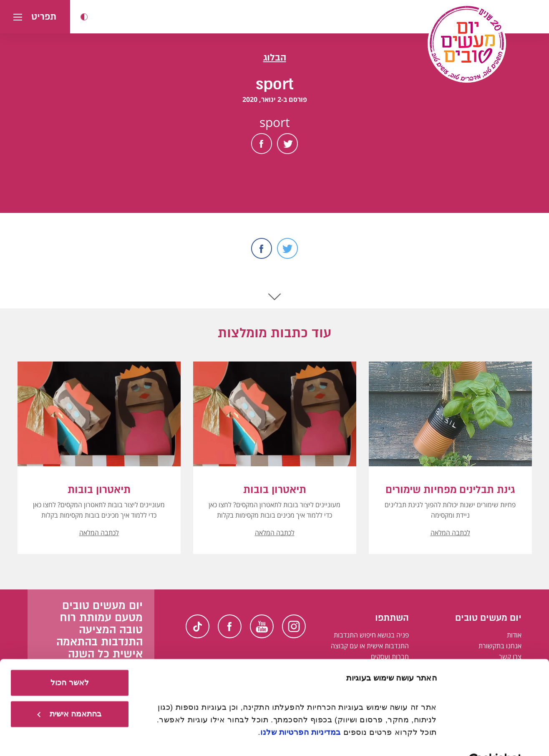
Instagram (294, 626)
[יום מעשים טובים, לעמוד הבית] (467, 43)
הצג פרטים (418, 738)
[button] (84, 17)
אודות (514, 635)
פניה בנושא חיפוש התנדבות (371, 635)
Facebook (262, 144)
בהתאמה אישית (69, 691)
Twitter (287, 144)
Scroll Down (274, 297)
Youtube (262, 626)
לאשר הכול (69, 660)
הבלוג (275, 57)
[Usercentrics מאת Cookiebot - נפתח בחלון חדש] (495, 738)
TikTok (198, 626)
